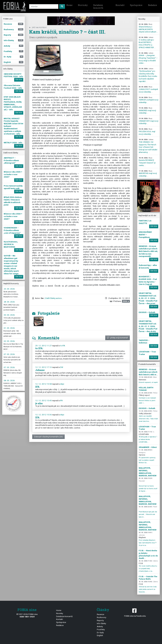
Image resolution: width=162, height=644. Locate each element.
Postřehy (101, 629)
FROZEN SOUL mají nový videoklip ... (147, 132)
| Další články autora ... (54, 298)
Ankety (100, 626)
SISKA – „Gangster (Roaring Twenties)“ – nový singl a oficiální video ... (148, 58)
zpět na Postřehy (38, 28)
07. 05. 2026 (9, 354)
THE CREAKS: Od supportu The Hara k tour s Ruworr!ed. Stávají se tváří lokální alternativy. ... (148, 146)
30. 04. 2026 (9, 315)
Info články (101, 623)
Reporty (100, 620)
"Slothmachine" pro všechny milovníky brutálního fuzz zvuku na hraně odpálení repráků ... (148, 75)
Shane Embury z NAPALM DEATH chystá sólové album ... (148, 28)
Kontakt (120, 5)
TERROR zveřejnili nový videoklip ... (148, 100)
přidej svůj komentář (118, 338)
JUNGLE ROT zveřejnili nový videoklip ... (148, 89)
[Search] (44, 6)
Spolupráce (136, 5)
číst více (19, 80)
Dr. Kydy (100, 632)
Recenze (100, 614)
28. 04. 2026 (9, 302)
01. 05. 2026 (9, 328)
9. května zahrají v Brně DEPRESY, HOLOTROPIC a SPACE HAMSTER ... (147, 43)
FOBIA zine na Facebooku (135, 612)
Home (69, 5)
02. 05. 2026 (9, 341)
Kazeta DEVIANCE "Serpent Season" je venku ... (147, 162)
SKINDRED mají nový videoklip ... (147, 111)
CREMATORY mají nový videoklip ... (148, 121)
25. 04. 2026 (9, 289)
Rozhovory (102, 617)
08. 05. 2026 (9, 380)
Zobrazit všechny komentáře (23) (48, 437)
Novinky (83, 5)
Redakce (152, 5)
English (100, 635)
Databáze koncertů (98, 6)
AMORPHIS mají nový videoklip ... (148, 174)
